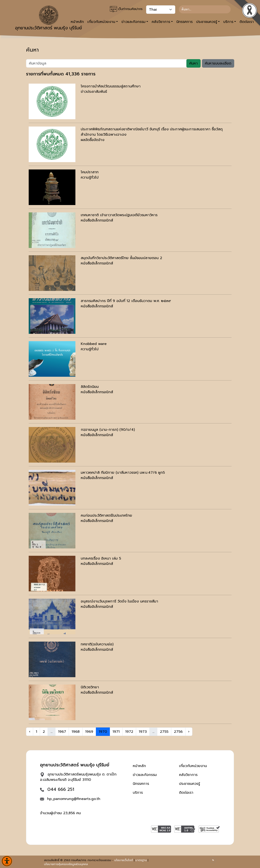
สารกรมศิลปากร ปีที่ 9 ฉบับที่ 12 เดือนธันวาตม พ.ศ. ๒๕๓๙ (126, 301)
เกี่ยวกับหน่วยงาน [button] (101, 22)
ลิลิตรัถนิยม (90, 387)
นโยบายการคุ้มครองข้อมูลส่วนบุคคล (66, 864)
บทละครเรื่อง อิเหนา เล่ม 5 (101, 558)
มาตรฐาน (141, 860)
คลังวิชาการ (188, 775)
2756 (178, 732)
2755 (164, 732)
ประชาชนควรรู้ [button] (207, 22)
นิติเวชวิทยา (90, 687)
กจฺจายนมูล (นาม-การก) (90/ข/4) (108, 430)
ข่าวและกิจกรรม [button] (133, 22)
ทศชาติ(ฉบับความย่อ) (97, 644)
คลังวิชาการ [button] (161, 22)
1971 (116, 732)
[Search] (205, 9)
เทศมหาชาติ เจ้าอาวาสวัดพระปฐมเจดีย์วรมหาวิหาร (119, 215)
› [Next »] (189, 732)
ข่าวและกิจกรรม (145, 775)
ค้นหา (193, 63)
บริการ (138, 793)
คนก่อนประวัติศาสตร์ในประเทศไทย (106, 516)
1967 (62, 732)
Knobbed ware (94, 344)
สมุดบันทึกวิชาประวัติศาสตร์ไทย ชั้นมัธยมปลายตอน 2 (121, 258)
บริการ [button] (228, 22)
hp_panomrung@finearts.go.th (74, 799)
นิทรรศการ (184, 22)
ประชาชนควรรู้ (189, 784)
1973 (143, 732)
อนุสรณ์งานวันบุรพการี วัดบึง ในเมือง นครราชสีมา (119, 601)
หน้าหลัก (139, 766)
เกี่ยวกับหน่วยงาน (193, 766)
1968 (76, 732)
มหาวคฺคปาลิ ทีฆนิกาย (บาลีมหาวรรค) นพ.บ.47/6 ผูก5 (123, 473)
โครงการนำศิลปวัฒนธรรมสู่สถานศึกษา (111, 86)
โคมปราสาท (90, 172)
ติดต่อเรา (186, 793)
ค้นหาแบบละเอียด (218, 63)
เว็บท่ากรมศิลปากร (126, 9)
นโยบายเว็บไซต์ (124, 860)
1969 (89, 732)
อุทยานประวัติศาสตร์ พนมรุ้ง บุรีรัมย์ (48, 18)
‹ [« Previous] (30, 732)
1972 (129, 732)
